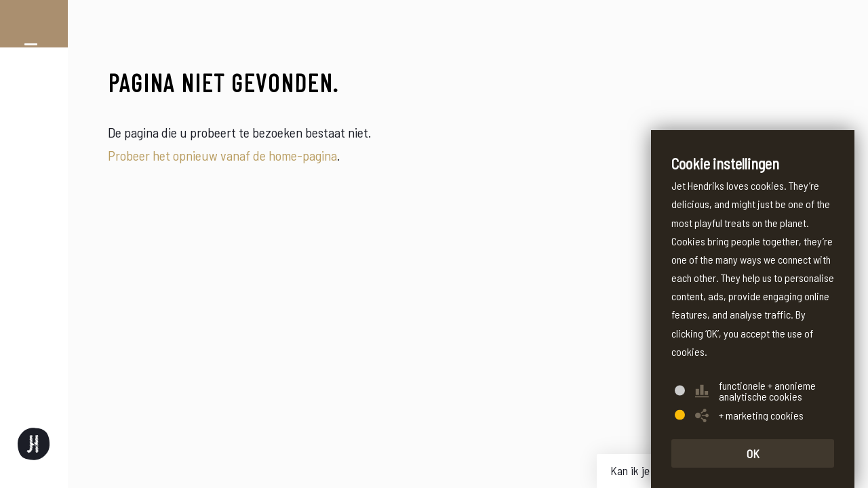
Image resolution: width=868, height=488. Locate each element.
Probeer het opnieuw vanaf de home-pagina (222, 155)
